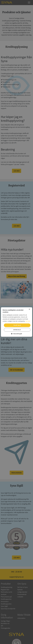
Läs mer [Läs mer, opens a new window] (28, 321)
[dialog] (16, 322)
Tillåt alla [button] (17, 325)
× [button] (29, 309)
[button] (17, 334)
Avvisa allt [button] (17, 330)
